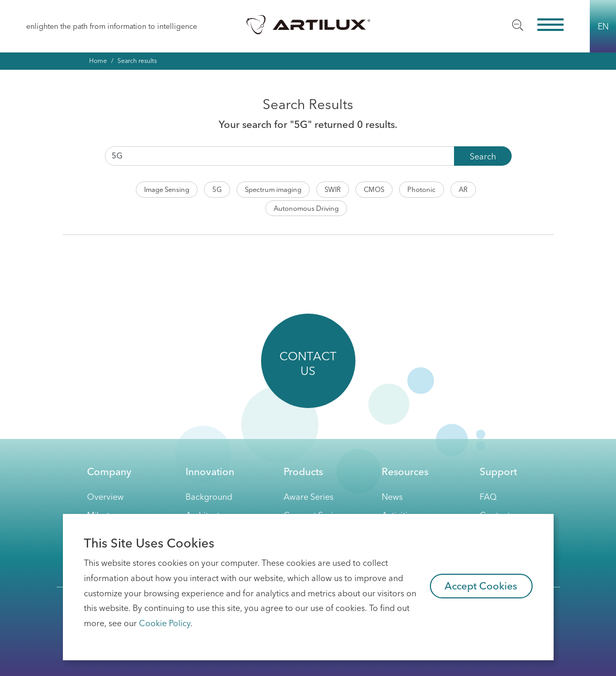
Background (209, 497)
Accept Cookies (481, 586)
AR (463, 189)
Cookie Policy (165, 623)
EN (603, 26)
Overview (105, 497)
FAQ (488, 497)
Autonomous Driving (306, 208)
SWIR (333, 189)
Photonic (422, 189)
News (392, 497)
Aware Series (309, 497)
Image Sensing (167, 189)
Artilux (308, 24)
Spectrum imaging (273, 189)
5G (217, 189)
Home (98, 61)
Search (483, 156)
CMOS (374, 189)
